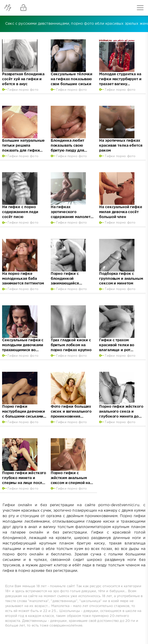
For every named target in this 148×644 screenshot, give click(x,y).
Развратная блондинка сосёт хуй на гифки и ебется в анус (23, 79)
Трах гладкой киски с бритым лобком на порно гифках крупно (71, 345)
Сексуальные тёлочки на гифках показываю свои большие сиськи (72, 79)
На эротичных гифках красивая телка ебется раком (121, 146)
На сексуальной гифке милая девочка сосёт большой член (121, 212)
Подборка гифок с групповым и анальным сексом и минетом (121, 279)
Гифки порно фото (23, 90)
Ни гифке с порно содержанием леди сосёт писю (20, 212)
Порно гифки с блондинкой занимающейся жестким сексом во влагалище (69, 284)
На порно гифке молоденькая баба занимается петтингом (23, 279)
